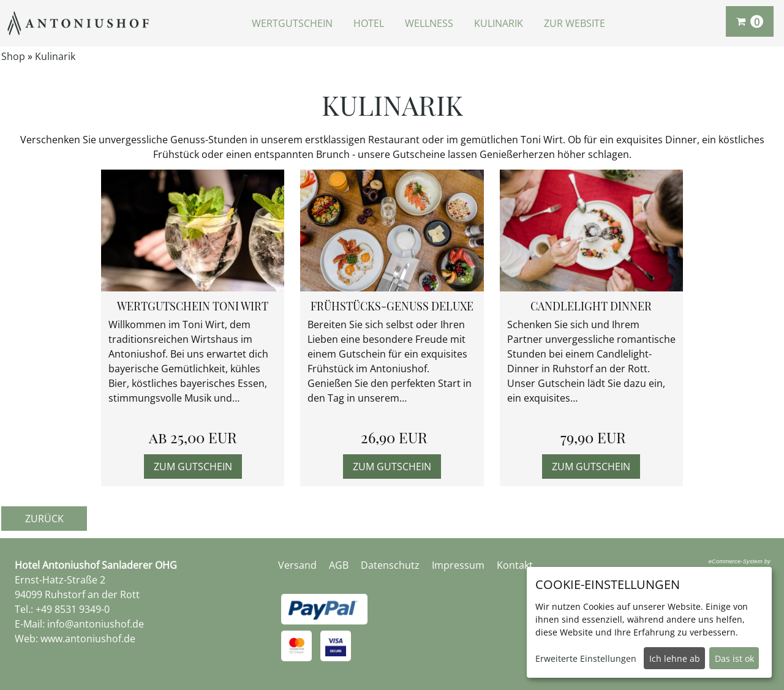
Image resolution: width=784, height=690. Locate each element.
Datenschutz (390, 565)
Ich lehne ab (675, 658)
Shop (13, 56)
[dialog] (649, 622)
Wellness (429, 23)
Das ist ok (734, 658)
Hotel (369, 23)
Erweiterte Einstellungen (586, 658)
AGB (339, 565)
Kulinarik (499, 23)
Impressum (458, 565)
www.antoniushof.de (88, 639)
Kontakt (515, 565)
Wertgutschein (292, 23)
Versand (297, 565)
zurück (44, 519)
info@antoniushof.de (96, 624)
